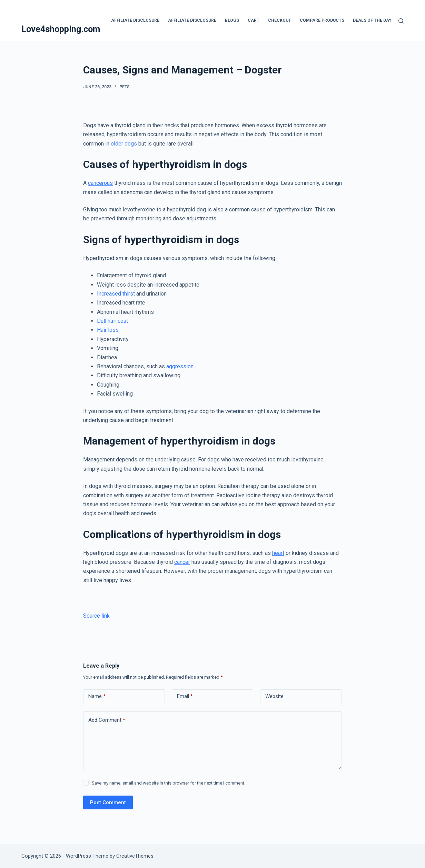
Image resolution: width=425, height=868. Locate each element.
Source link (96, 616)
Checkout (280, 20)
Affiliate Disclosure (135, 20)
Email (185, 696)
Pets (125, 87)
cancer (182, 562)
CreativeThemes (135, 856)
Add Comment (107, 720)
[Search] (401, 21)
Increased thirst (116, 294)
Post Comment (108, 802)
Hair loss (108, 330)
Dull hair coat (112, 321)
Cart (254, 20)
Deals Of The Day (372, 20)
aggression (180, 366)
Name (97, 696)
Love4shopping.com (61, 29)
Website (274, 696)
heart (278, 553)
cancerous (100, 183)
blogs (232, 20)
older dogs (124, 144)
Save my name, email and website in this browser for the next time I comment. (169, 783)
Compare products (322, 20)
